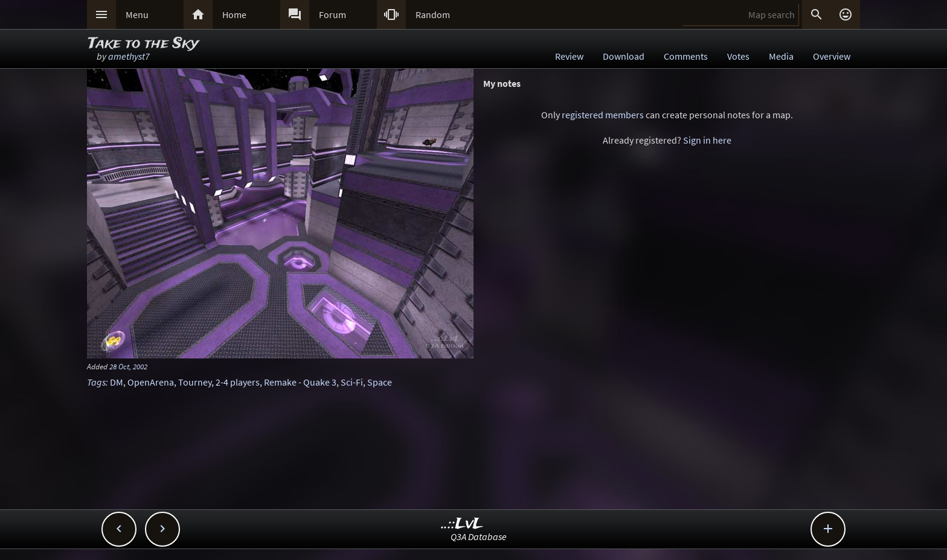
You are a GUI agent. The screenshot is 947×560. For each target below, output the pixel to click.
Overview (832, 56)
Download (624, 56)
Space (380, 382)
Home (234, 14)
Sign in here (707, 140)
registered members (603, 115)
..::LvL (462, 524)
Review (569, 56)
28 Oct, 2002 (128, 366)
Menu (137, 14)
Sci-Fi (352, 382)
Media (781, 56)
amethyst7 (129, 56)
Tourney (195, 382)
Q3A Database (479, 536)
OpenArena (151, 382)
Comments (686, 56)
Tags (96, 382)
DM (117, 382)
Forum (332, 14)
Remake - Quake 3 (300, 382)
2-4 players (238, 382)
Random (433, 14)
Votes (738, 56)
